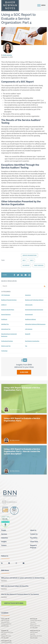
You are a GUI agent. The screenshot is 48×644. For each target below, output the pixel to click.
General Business (6, 315)
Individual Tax (5, 324)
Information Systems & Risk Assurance (35, 324)
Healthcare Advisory (30, 319)
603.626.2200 (34, 638)
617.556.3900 (34, 628)
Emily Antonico (8, 55)
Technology (4, 351)
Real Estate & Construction (32, 341)
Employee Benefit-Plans (8, 310)
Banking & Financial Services (9, 300)
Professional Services (7, 341)
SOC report (26, 265)
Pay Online (34, 538)
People (4, 530)
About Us (33, 530)
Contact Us (34, 534)
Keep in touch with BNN (14, 603)
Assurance (28, 295)
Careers (4, 545)
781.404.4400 (5, 638)
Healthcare (4, 319)
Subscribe (24, 372)
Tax (26, 346)
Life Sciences (29, 329)
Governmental (29, 315)
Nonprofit (28, 334)
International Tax (6, 329)
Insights (4, 542)
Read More (4, 581)
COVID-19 (4, 305)
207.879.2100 (5, 626)
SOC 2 (32, 260)
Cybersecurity (29, 305)
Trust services (39, 265)
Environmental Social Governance (34, 310)
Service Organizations (30, 255)
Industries (5, 538)
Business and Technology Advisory (34, 300)
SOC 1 (24, 260)
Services (4, 534)
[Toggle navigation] (41, 5)
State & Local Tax (6, 346)
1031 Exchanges (6, 295)
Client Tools (34, 542)
